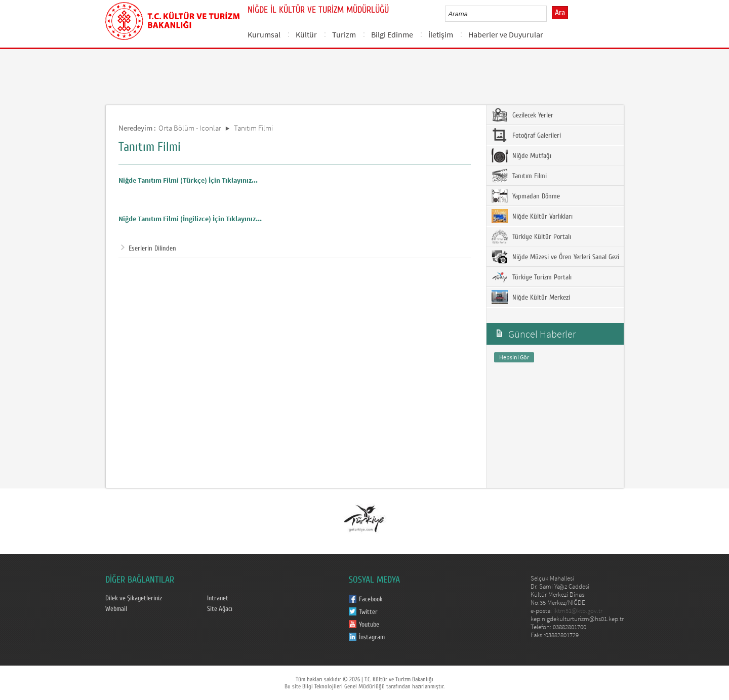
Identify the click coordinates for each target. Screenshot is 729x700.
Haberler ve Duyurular (506, 34)
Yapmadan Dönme (526, 196)
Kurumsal (264, 34)
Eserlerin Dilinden (149, 249)
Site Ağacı (220, 609)
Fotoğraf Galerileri (526, 135)
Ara (560, 13)
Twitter (368, 612)
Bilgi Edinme (392, 34)
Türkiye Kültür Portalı (531, 236)
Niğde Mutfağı (521, 155)
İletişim (441, 34)
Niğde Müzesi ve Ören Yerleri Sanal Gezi (555, 257)
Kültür (306, 34)
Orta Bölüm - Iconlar (190, 128)
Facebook (371, 599)
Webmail (116, 609)
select (550, 14)
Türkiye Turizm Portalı (532, 277)
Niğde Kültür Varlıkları (532, 216)
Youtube (369, 625)
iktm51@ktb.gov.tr (578, 611)
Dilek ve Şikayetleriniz (134, 598)
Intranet (218, 598)
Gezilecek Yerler (522, 115)
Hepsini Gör (514, 357)
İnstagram (372, 637)
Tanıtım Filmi (253, 128)
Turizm (344, 34)
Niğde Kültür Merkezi (531, 297)
